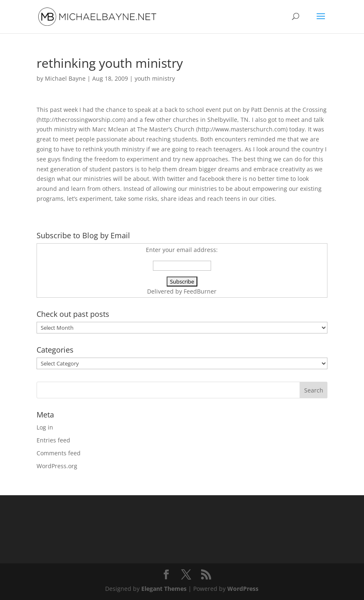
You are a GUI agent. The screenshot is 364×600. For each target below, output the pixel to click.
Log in (45, 427)
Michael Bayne (65, 78)
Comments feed (59, 453)
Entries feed (53, 440)
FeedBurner (200, 291)
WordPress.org (57, 466)
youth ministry (155, 78)
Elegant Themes (164, 589)
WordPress (243, 589)
